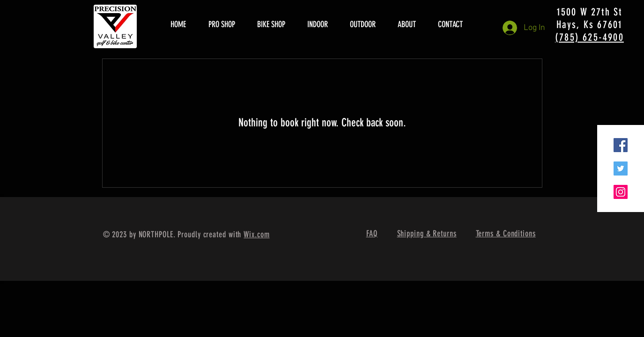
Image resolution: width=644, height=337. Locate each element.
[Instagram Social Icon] (621, 192)
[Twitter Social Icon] (621, 168)
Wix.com (256, 234)
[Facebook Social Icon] (621, 145)
